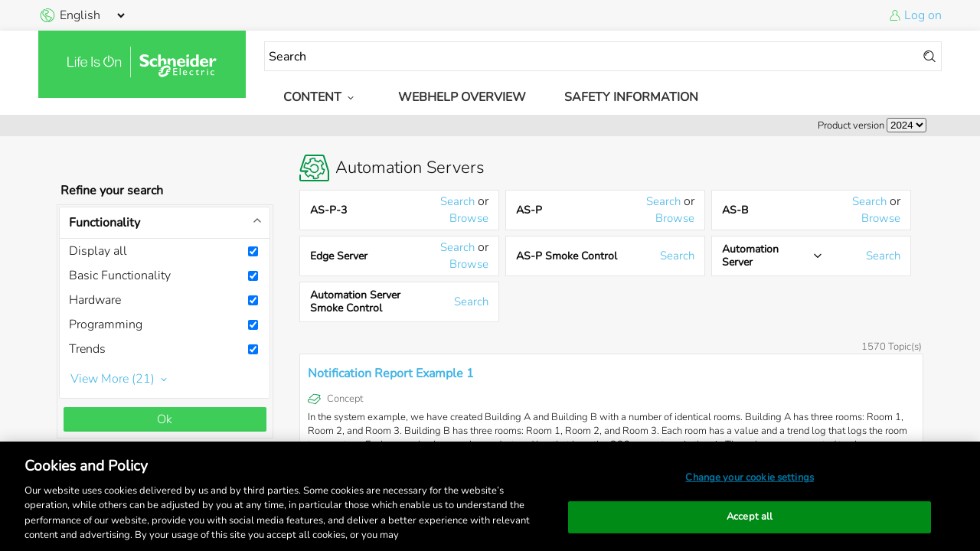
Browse (469, 218)
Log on (923, 15)
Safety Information (631, 97)
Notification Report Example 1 (391, 373)
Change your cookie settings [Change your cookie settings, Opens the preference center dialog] (750, 478)
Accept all (750, 517)
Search (457, 201)
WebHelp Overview (462, 97)
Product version (851, 126)
